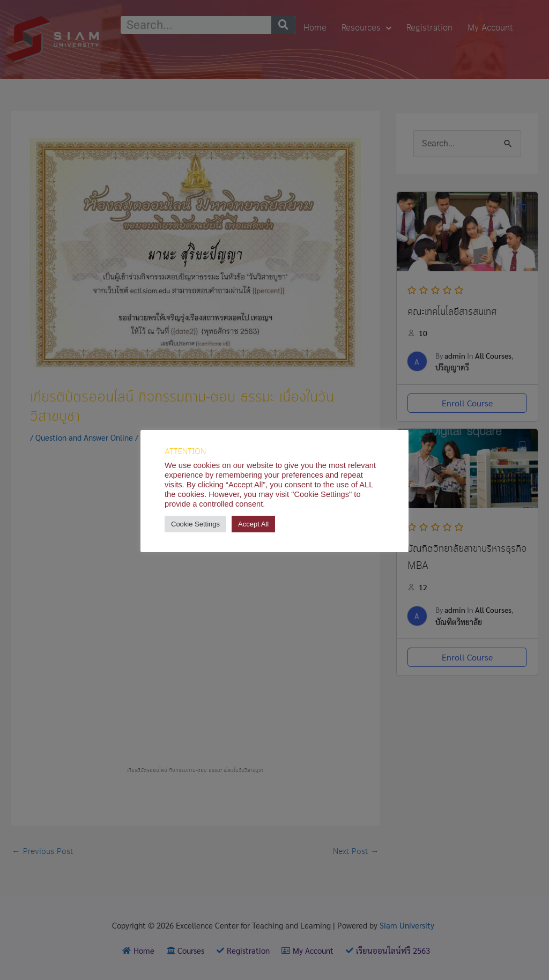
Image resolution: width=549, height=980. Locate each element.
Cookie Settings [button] (195, 524)
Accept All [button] (253, 524)
